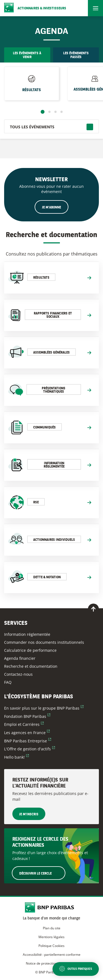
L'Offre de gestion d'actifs (30, 749)
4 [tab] (62, 112)
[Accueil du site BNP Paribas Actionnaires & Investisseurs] (51, 908)
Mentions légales (51, 937)
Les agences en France (27, 733)
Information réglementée (27, 634)
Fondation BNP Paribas (27, 716)
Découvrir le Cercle (42, 873)
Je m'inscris (29, 815)
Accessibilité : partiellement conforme (52, 955)
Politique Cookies (51, 946)
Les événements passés (76, 55)
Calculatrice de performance (30, 650)
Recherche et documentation (31, 666)
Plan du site (52, 928)
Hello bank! (16, 757)
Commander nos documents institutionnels (44, 642)
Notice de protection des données (51, 963)
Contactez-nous (18, 674)
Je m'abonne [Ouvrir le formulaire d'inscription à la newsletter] (51, 208)
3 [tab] (55, 112)
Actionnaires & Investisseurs (42, 9)
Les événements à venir (27, 55)
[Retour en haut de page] (93, 609)
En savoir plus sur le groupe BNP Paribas (44, 708)
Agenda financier (20, 658)
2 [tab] (49, 112)
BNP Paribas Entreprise (28, 741)
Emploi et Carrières (24, 724)
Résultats (32, 88)
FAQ (8, 682)
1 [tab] (43, 112)
